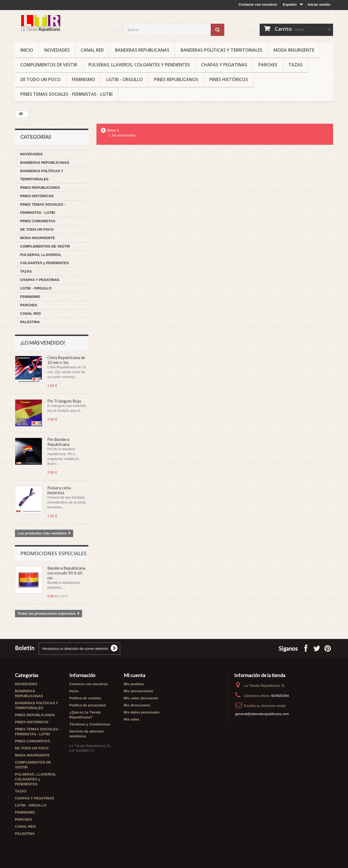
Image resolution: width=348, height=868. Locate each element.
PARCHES (268, 65)
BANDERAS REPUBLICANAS (142, 50)
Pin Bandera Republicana (58, 442)
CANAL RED (92, 50)
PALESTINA (30, 322)
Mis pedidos (134, 684)
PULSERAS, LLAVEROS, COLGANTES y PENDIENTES (139, 65)
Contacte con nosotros (258, 4)
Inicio (27, 50)
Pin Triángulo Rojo (64, 401)
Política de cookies (85, 698)
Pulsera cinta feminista (59, 490)
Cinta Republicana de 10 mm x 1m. (66, 360)
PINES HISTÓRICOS (229, 79)
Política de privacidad (88, 705)
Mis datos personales (142, 712)
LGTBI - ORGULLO (125, 79)
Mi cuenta (134, 675)
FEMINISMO (83, 79)
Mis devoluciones (138, 691)
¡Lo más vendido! (43, 343)
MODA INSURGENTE (294, 50)
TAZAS (296, 65)
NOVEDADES (57, 50)
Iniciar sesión (319, 4)
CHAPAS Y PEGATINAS (224, 65)
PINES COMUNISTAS (38, 221)
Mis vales (132, 719)
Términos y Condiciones (90, 724)
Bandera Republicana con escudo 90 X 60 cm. (66, 573)
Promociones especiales (54, 553)
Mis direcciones (137, 705)
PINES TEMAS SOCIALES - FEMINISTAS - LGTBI (66, 94)
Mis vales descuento (141, 698)
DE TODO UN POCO (41, 79)
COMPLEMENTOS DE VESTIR (49, 65)
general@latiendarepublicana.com (262, 714)
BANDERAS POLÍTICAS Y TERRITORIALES (221, 50)
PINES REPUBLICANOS (176, 79)
